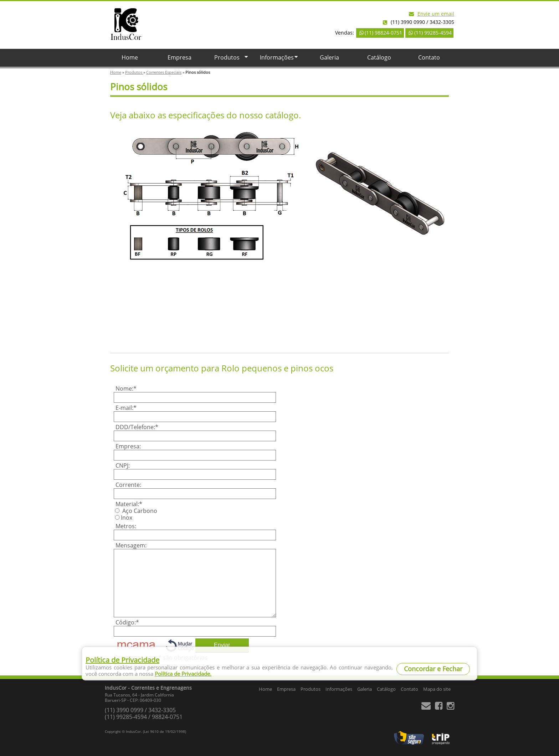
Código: (127, 623)
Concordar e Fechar (433, 669)
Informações (280, 58)
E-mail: (126, 408)
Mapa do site (437, 689)
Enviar (222, 645)
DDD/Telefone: (137, 427)
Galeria (329, 58)
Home (130, 58)
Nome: (126, 389)
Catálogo (379, 58)
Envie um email (432, 14)
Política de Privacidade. (183, 674)
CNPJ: (123, 466)
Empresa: (128, 446)
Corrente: (128, 485)
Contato (429, 58)
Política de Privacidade (122, 660)
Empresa (180, 58)
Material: (129, 504)
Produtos (232, 58)
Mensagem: (131, 546)
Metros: (126, 526)
